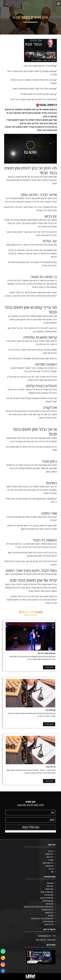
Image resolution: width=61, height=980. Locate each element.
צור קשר (51, 869)
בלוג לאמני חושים (48, 863)
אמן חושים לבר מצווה (47, 892)
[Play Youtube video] (30, 149)
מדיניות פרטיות (49, 924)
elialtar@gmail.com (45, 936)
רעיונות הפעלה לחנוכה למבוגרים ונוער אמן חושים (39, 907)
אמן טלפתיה (50, 886)
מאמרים (51, 860)
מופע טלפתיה (49, 889)
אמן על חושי (50, 904)
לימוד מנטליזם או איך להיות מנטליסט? (42, 919)
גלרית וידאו (50, 857)
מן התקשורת (50, 866)
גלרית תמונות (49, 854)
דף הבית (51, 851)
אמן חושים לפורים (48, 901)
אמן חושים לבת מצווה (47, 898)
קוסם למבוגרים (49, 895)
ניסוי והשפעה (49, 913)
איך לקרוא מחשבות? (47, 910)
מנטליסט (51, 916)
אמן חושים (50, 883)
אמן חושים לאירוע (48, 922)
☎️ (46, 105)
